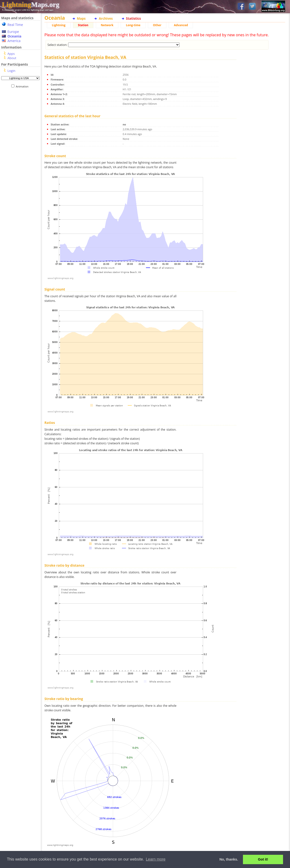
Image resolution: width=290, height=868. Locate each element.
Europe (13, 32)
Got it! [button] (263, 859)
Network (107, 25)
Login (11, 71)
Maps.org (31, 5)
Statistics (133, 18)
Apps (11, 54)
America (14, 41)
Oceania (14, 36)
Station (83, 25)
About (12, 58)
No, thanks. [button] (229, 859)
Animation (23, 86)
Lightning (59, 25)
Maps (81, 18)
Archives (106, 18)
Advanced (181, 25)
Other (157, 25)
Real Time (15, 25)
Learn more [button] (156, 859)
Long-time (133, 25)
